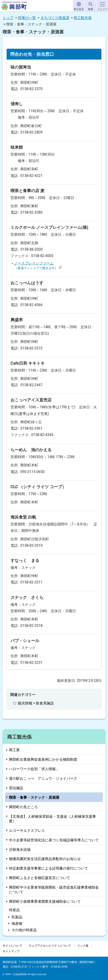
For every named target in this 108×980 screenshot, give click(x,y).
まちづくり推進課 (55, 18)
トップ (8, 18)
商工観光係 (83, 18)
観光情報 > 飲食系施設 (36, 703)
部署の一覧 (27, 18)
